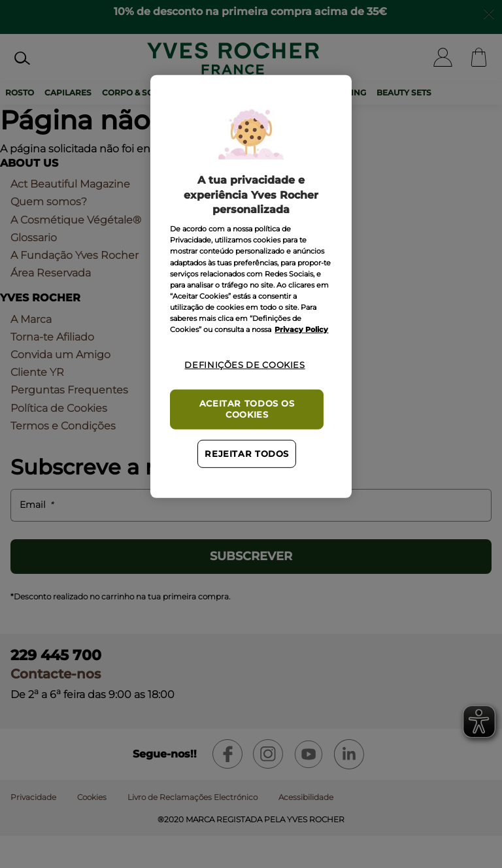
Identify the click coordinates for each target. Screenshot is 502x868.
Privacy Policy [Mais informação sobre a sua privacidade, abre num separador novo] (301, 329)
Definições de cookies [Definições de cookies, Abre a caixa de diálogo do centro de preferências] (244, 365)
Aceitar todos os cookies (247, 409)
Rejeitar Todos (247, 454)
